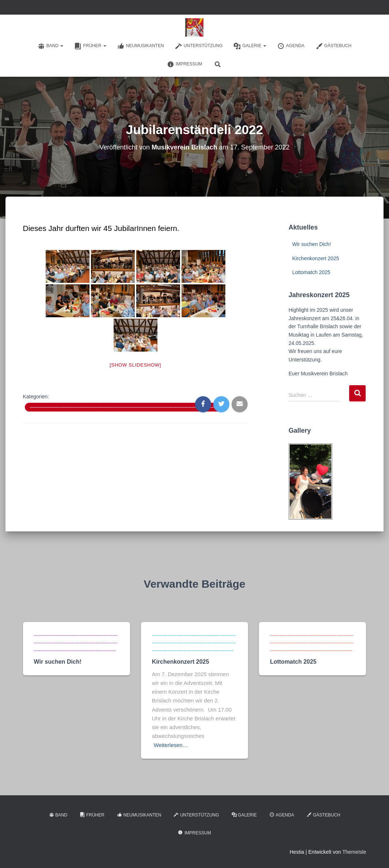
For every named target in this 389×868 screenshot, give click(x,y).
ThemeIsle (354, 852)
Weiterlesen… (171, 745)
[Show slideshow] (135, 365)
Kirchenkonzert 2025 (316, 258)
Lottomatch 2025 (311, 272)
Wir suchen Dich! (312, 244)
